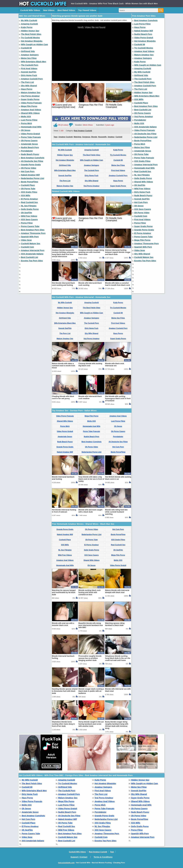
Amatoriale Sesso (29, 144)
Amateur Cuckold (66, 137)
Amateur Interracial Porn (33, 250)
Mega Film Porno (29, 106)
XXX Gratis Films (29, 192)
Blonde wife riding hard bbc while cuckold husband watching (116, 512)
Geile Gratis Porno (30, 209)
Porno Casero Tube (30, 226)
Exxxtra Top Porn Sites (32, 261)
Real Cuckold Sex (29, 202)
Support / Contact (79, 857)
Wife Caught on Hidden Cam (34, 44)
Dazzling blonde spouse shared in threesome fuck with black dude (65, 691)
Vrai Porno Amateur (30, 96)
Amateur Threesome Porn (33, 233)
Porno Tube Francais (31, 137)
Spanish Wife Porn (30, 237)
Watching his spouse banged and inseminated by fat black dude (64, 592)
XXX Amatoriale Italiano (32, 254)
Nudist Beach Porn (30, 147)
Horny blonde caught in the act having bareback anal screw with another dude (91, 724)
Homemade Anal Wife (31, 127)
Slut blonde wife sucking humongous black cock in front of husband (118, 399)
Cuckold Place (28, 185)
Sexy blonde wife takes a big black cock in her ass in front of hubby (91, 479)
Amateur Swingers (30, 55)
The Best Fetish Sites (31, 34)
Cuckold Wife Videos (30, 10)
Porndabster (27, 151)
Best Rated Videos (66, 10)
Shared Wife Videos (30, 113)
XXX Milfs (26, 195)
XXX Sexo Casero (29, 220)
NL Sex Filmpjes (29, 206)
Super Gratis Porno (30, 99)
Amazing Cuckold (29, 24)
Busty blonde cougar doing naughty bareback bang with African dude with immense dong (117, 725)
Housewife (102, 137)
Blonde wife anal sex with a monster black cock (63, 624)
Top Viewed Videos (87, 10)
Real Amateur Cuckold (83, 131)
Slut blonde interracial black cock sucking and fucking (63, 284)
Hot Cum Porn (28, 171)
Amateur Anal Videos (31, 110)
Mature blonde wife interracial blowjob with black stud (117, 591)
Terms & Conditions (103, 857)
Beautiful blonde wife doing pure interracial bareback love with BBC (91, 625)
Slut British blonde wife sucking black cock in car (118, 478)
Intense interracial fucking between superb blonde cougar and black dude (118, 252)
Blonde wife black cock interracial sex (115, 365)
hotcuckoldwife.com (66, 863)
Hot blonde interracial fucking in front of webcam (64, 511)
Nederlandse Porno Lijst (33, 178)
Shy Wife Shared (29, 86)
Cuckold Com (27, 247)
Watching (77, 137)
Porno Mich (26, 123)
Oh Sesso (26, 130)
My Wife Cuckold (29, 20)
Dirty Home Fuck (29, 75)
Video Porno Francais (31, 103)
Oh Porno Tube (28, 189)
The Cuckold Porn (30, 65)
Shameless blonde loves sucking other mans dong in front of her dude (63, 724)
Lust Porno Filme (29, 120)
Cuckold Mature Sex (31, 244)
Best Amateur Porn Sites (33, 230)
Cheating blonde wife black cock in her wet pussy (63, 397)
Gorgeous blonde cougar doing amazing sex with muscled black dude (91, 252)
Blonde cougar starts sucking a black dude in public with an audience (91, 691)
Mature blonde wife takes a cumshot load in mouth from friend (63, 366)
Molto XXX (26, 117)
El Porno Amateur (29, 199)
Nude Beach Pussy (30, 154)
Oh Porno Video (29, 168)
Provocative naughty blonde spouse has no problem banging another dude (90, 658)
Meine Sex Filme (29, 58)
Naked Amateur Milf (30, 175)
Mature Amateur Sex (31, 93)
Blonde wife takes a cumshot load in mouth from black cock (117, 284)
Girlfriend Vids (28, 51)
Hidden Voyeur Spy (30, 31)
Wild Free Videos (29, 216)
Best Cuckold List (29, 257)
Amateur (111, 137)
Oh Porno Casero (29, 141)
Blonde (94, 137)
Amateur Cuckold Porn (32, 79)
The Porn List (27, 82)
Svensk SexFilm (29, 72)
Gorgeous (86, 137)
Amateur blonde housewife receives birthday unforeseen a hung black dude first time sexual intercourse (65, 253)
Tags (56, 137)
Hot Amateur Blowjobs (32, 41)
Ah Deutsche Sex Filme (32, 161)
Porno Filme (27, 223)
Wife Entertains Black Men (34, 62)
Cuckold (119, 137)
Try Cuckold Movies (30, 38)
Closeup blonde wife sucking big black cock (90, 365)
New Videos (49, 10)
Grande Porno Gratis (31, 165)
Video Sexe (26, 240)
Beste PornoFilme (30, 182)
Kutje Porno (27, 27)
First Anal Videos (29, 68)
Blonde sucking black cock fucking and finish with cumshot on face (89, 592)
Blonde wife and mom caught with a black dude (90, 511)
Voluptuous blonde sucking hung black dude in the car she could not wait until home (118, 658)
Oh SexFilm (27, 213)
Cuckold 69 (26, 48)
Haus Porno (27, 89)
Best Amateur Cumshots (33, 158)
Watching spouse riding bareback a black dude (115, 624)
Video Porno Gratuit (30, 134)
